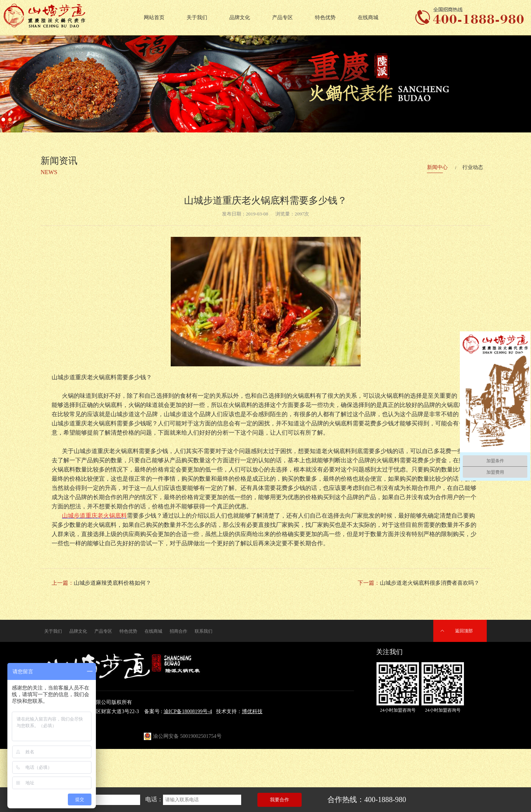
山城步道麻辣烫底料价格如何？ (112, 583)
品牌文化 (240, 18)
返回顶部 (464, 631)
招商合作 (178, 631)
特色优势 (325, 18)
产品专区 (282, 18)
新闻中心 (437, 167)
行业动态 (473, 167)
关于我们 (197, 18)
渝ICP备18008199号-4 (188, 711)
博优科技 (252, 711)
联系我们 (204, 631)
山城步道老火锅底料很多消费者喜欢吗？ (430, 583)
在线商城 (368, 18)
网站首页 (154, 18)
